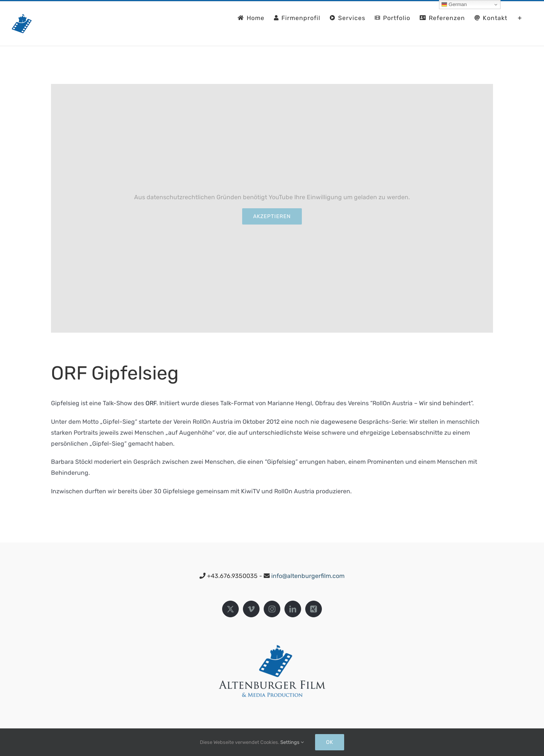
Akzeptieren (272, 216)
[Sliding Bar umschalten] (520, 17)
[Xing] (314, 609)
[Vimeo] (251, 609)
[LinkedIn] (293, 609)
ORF (151, 403)
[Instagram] (272, 609)
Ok (330, 742)
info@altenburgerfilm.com (308, 576)
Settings (292, 742)
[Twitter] (230, 609)
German (454, 5)
